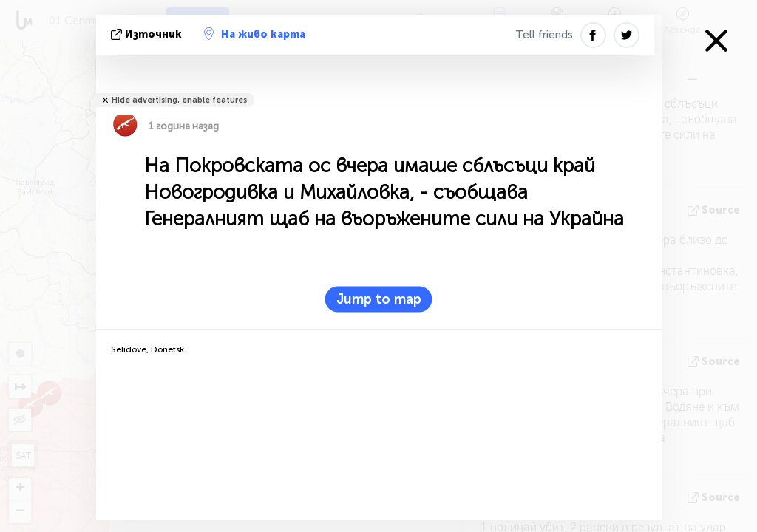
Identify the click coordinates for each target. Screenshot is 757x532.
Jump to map (379, 299)
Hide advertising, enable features (179, 100)
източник (148, 34)
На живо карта (255, 34)
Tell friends (544, 35)
